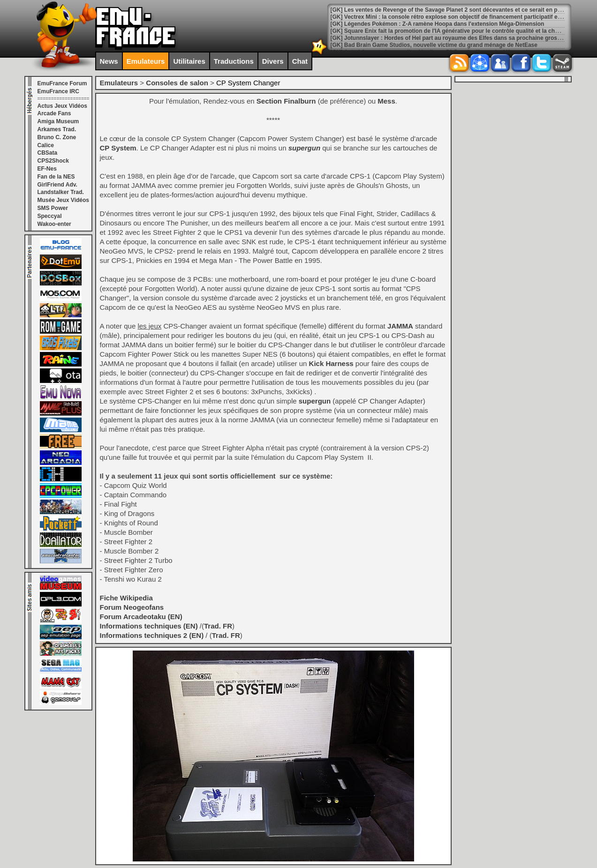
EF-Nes (47, 169)
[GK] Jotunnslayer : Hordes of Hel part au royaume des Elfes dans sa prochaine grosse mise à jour (463, 38)
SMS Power (53, 208)
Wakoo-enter (54, 224)
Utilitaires (189, 61)
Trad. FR (218, 626)
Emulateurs (146, 61)
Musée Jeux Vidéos (64, 200)
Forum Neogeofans (132, 607)
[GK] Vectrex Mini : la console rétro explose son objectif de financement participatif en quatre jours (463, 17)
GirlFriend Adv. (57, 185)
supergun (304, 148)
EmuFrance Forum (62, 83)
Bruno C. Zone (57, 137)
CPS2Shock (53, 161)
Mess (386, 101)
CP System (118, 148)
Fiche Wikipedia (126, 598)
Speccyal (50, 216)
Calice (46, 145)
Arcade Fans (54, 113)
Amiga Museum (58, 121)
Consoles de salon (177, 83)
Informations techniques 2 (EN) (152, 635)
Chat (300, 61)
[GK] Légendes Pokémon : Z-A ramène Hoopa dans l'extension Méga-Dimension (438, 24)
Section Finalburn (286, 101)
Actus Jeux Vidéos (63, 106)
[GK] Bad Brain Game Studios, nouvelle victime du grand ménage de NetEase (434, 45)
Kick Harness (331, 363)
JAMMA (400, 326)
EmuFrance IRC (58, 91)
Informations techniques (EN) (149, 626)
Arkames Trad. (57, 129)
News (109, 61)
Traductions (234, 61)
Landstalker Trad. (61, 192)
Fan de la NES (56, 177)
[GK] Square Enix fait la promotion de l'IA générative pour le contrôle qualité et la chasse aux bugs (462, 31)
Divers (273, 61)
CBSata (48, 153)
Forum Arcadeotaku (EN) (141, 617)
